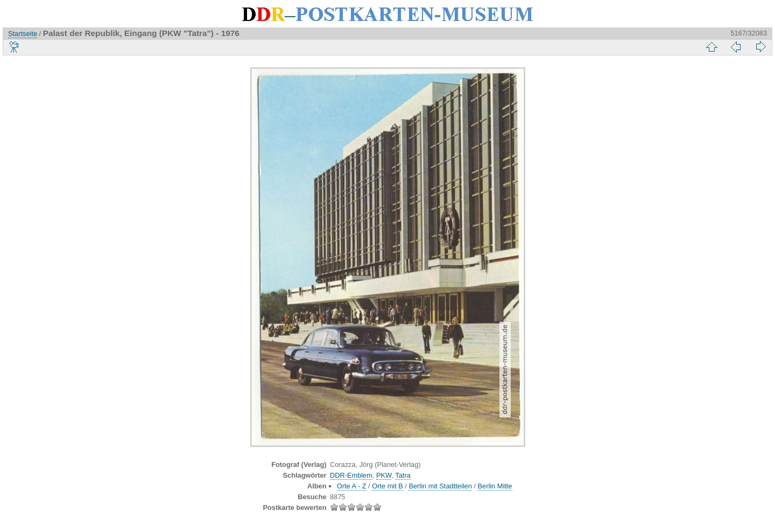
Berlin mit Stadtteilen (440, 486)
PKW (384, 475)
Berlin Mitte (495, 486)
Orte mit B (387, 486)
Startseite (23, 34)
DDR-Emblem (351, 475)
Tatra (403, 475)
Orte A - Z (352, 486)
